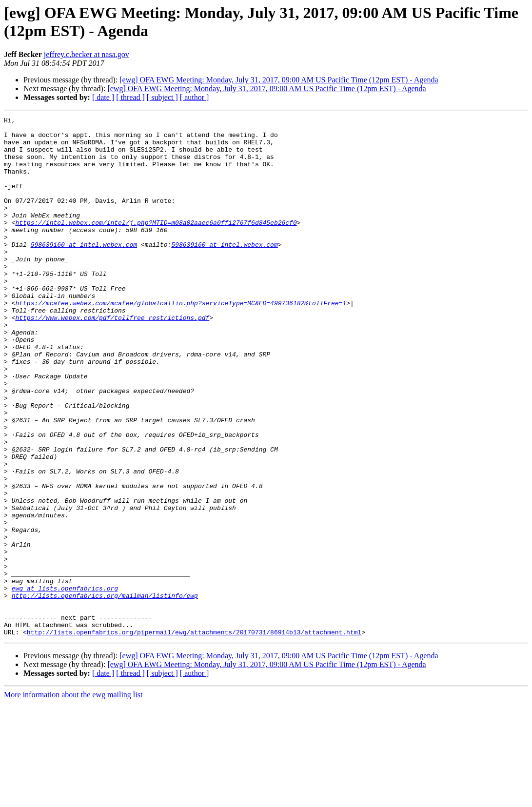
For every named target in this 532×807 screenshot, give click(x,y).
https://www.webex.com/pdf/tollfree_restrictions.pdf (112, 358)
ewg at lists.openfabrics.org (65, 683)
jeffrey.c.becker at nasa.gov (87, 54)
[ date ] (103, 97)
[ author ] (195, 97)
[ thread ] (130, 97)
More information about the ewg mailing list (73, 798)
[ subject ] (162, 97)
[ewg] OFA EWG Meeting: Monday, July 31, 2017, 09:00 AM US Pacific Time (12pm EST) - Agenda (279, 80)
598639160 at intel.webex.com (84, 271)
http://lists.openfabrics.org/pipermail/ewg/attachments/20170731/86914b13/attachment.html (194, 736)
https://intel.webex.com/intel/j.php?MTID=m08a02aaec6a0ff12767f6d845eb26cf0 (156, 244)
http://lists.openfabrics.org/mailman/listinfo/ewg (105, 692)
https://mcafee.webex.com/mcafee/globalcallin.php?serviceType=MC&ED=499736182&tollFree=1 (181, 341)
